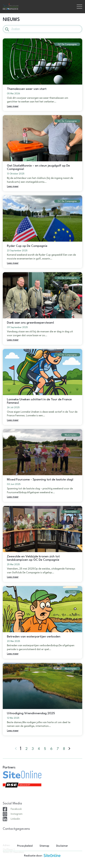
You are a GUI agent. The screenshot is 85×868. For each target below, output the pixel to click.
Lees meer (13, 106)
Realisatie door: (42, 855)
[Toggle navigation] (79, 7)
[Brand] (38, 7)
